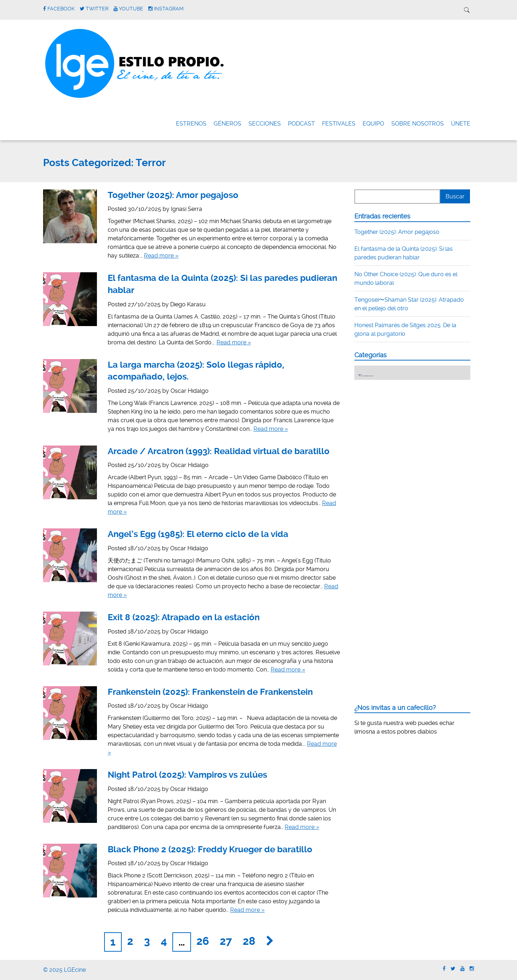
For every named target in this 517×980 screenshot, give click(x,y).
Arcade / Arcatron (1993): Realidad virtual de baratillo (219, 451)
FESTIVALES (339, 124)
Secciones (265, 124)
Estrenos (191, 124)
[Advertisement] (408, 430)
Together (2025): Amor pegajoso (173, 195)
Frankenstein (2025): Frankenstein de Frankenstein (210, 692)
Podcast (301, 124)
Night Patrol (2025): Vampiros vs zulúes (187, 775)
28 (249, 941)
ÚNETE (461, 124)
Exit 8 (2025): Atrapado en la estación (184, 617)
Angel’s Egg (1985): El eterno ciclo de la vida (198, 534)
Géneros (227, 124)
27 (226, 941)
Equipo (373, 124)
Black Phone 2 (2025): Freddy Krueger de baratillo (210, 849)
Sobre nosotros (418, 124)
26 (203, 941)
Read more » (161, 256)
